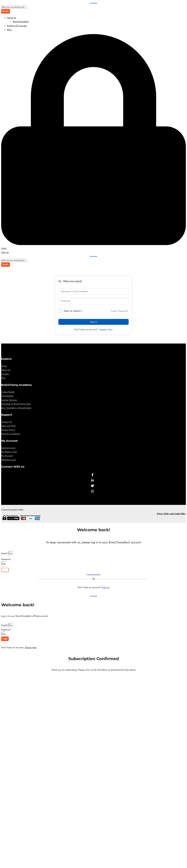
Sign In (94, 322)
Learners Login (8, 448)
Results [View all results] (6, 11)
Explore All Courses (17, 26)
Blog (9, 30)
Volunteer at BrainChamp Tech (16, 404)
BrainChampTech (21, 22)
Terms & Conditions (11, 434)
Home (4, 366)
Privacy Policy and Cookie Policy (171, 514)
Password (6, 559)
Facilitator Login (9, 452)
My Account (7, 456)
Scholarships (7, 396)
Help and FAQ (8, 426)
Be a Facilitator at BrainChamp (16, 408)
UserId (5, 553)
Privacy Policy (8, 430)
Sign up (106, 587)
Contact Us (7, 422)
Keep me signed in (73, 311)
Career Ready (8, 392)
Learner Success (9, 400)
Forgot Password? (120, 311)
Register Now (106, 330)
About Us (12, 18)
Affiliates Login (9, 460)
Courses (5, 374)
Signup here (31, 648)
